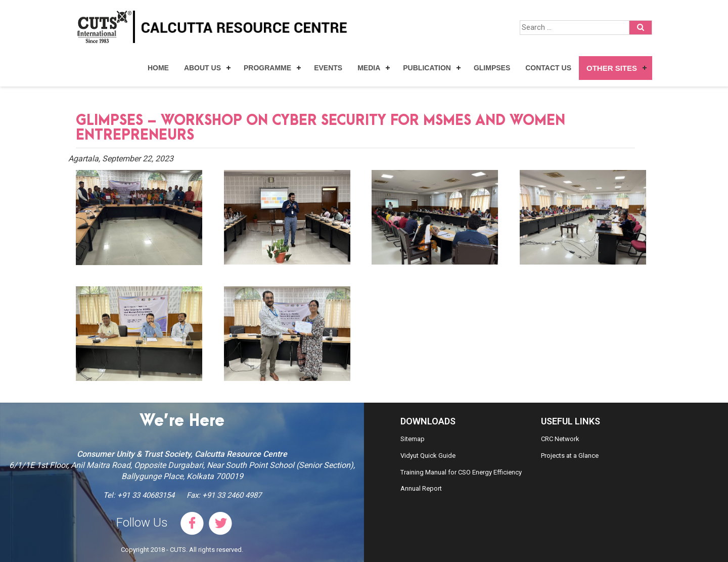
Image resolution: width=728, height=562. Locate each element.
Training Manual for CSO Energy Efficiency (461, 472)
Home (158, 68)
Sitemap (413, 439)
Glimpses (492, 68)
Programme (267, 68)
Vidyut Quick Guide (428, 456)
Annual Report (421, 488)
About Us (202, 68)
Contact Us (548, 68)
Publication (427, 68)
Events (328, 68)
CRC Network (560, 439)
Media (369, 68)
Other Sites (612, 68)
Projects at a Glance (570, 456)
